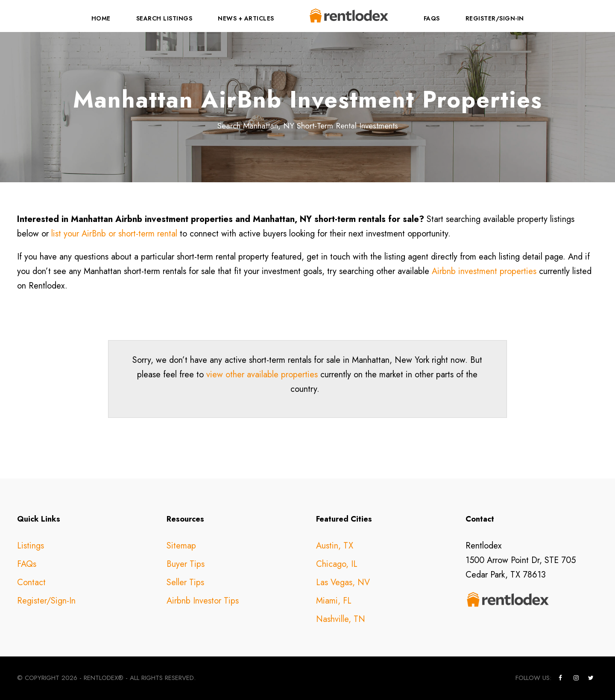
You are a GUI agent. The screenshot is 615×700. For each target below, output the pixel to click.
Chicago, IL (337, 564)
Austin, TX (335, 546)
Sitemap (181, 546)
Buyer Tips (186, 564)
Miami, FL (334, 601)
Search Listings (164, 18)
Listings (31, 546)
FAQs (432, 18)
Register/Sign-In (495, 18)
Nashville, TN (341, 619)
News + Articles (246, 18)
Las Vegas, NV (343, 582)
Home (101, 18)
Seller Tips (185, 582)
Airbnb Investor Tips (203, 601)
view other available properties (262, 375)
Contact (31, 582)
